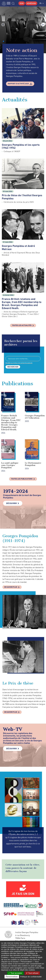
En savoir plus (11, 587)
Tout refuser (32, 973)
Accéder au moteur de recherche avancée (19, 363)
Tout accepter (15, 973)
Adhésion (31, 3)
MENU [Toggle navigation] (9, 3)
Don (22, 3)
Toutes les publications (22, 479)
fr (42, 3)
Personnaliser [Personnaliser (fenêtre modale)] (12, 977)
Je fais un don (23, 894)
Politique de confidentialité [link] (31, 977)
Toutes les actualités (22, 325)
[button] (3, 41)
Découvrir (11, 503)
